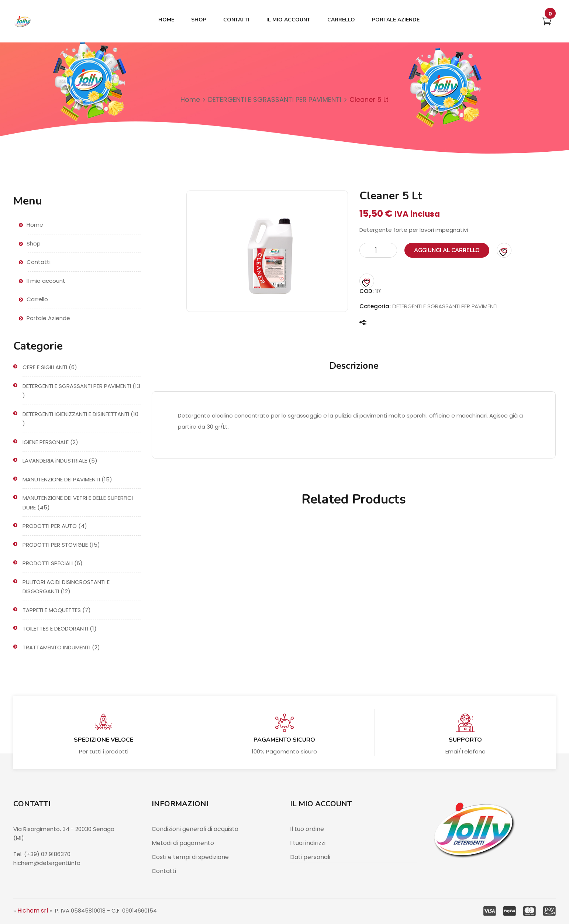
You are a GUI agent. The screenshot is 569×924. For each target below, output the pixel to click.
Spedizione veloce (104, 740)
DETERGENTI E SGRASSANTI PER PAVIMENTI (275, 99)
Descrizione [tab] (354, 366)
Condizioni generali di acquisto (195, 829)
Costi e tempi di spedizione (190, 857)
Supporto (465, 740)
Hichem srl (33, 911)
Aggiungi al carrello (447, 250)
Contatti (164, 871)
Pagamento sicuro (284, 740)
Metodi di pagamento (183, 843)
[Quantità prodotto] (378, 250)
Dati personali (310, 857)
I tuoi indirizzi (308, 843)
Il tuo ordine (307, 829)
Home (190, 99)
